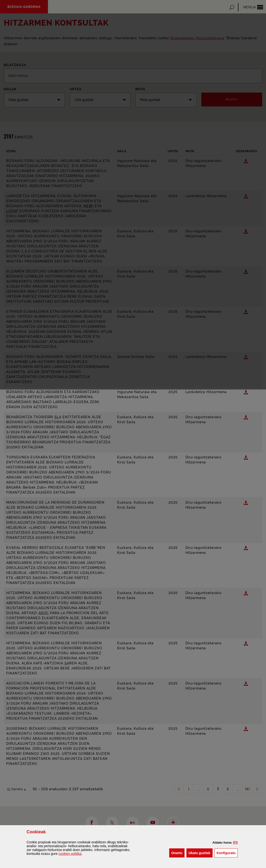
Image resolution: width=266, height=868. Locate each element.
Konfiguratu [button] (227, 853)
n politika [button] (70, 854)
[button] (235, 842)
